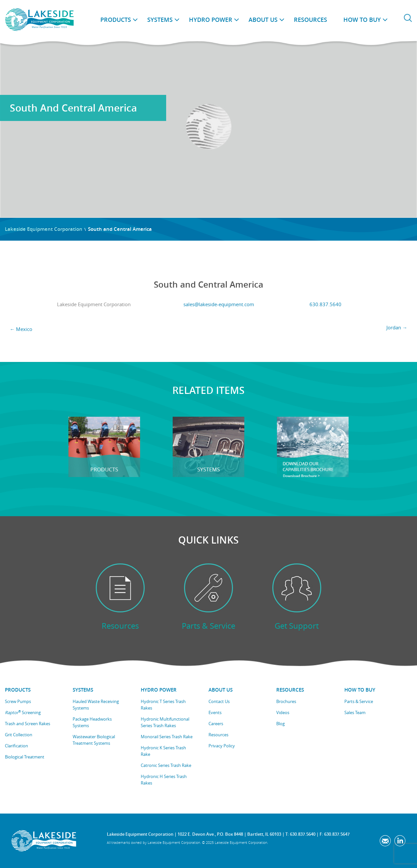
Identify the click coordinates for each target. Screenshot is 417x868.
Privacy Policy (222, 746)
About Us (263, 20)
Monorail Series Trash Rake (167, 737)
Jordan (397, 327)
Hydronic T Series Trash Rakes (163, 705)
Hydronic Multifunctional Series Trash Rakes (165, 722)
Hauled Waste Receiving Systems (96, 705)
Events (215, 712)
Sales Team (355, 712)
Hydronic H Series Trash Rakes (164, 780)
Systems (160, 20)
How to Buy (362, 20)
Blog (280, 724)
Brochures (286, 701)
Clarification (16, 746)
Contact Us (219, 701)
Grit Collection (19, 735)
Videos (283, 712)
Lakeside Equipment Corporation (44, 229)
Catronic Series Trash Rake (166, 765)
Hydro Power (211, 20)
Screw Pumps (18, 701)
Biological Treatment (25, 757)
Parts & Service (359, 701)
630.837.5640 (325, 304)
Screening (23, 712)
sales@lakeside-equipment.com (219, 304)
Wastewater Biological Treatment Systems (94, 740)
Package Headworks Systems (92, 722)
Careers (216, 724)
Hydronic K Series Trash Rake (163, 751)
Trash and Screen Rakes (28, 724)
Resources (310, 20)
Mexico (21, 329)
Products (116, 20)
